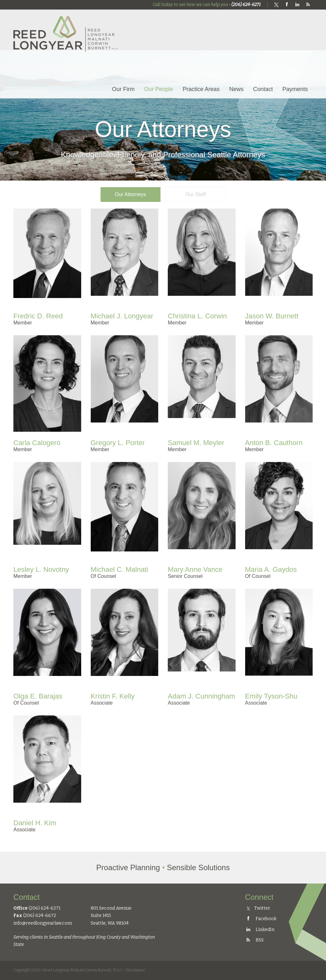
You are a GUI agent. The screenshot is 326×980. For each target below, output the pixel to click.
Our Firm (123, 89)
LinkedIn (260, 930)
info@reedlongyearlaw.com (43, 923)
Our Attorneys (131, 194)
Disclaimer (135, 970)
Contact (263, 89)
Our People (159, 89)
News (236, 89)
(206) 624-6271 (246, 5)
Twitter (259, 908)
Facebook (261, 919)
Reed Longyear (66, 34)
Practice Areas (201, 89)
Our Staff (195, 194)
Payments (295, 89)
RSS (254, 940)
